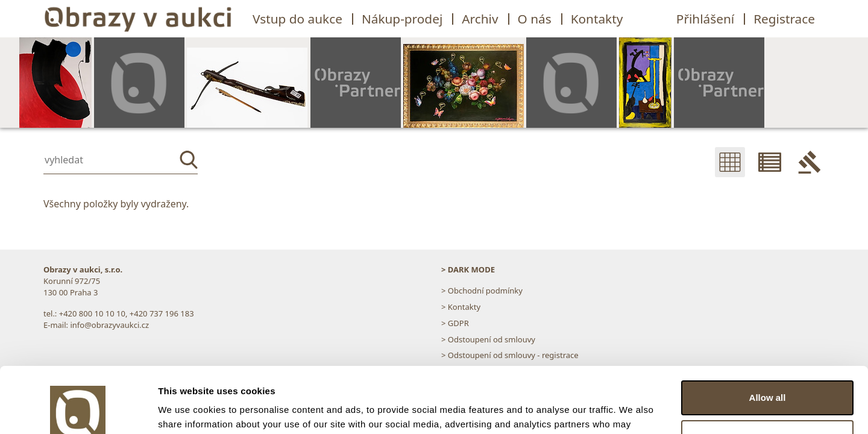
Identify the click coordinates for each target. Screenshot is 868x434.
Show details (186, 410)
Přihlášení (705, 19)
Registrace (784, 19)
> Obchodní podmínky (482, 291)
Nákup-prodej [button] (402, 19)
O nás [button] (535, 19)
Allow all (768, 336)
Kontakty (597, 19)
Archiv (480, 19)
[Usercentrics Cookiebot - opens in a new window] (78, 410)
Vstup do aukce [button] (297, 19)
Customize (768, 375)
